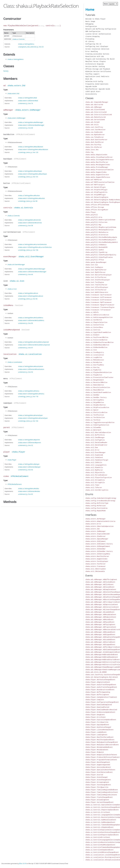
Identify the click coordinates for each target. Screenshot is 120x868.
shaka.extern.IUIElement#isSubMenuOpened (34, 345)
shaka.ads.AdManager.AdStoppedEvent (100, 645)
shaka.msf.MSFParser (94, 180)
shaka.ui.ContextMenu (94, 327)
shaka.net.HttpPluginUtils (96, 192)
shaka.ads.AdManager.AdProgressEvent (101, 627)
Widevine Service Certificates (98, 71)
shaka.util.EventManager (31, 257)
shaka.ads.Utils (92, 125)
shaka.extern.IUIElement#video (29, 491)
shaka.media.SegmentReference (98, 177)
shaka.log (89, 152)
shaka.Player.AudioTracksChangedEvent (101, 687)
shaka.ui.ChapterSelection (96, 322)
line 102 (35, 421)
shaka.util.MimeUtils (94, 468)
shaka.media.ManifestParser (97, 162)
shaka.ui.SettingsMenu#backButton (31, 147)
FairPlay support (92, 74)
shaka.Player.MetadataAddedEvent (99, 747)
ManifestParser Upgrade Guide (98, 89)
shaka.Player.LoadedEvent (96, 732)
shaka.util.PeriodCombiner (96, 475)
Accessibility (91, 94)
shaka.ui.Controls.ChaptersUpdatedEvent (102, 810)
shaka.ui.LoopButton (94, 357)
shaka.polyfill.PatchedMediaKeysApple (101, 237)
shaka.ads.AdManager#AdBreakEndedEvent (102, 655)
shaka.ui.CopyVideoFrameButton (98, 332)
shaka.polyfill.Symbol (95, 250)
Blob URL (89, 79)
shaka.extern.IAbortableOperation (99, 526)
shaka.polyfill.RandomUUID (96, 247)
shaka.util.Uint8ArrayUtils (97, 490)
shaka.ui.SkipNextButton (95, 405)
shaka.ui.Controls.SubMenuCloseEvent (101, 820)
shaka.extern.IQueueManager (97, 539)
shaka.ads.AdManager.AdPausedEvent (100, 622)
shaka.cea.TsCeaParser (95, 137)
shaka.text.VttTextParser (96, 290)
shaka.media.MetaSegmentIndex (98, 165)
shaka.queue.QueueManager (96, 262)
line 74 (30, 103)
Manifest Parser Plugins (95, 61)
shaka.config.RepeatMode (95, 511)
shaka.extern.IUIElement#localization (31, 369)
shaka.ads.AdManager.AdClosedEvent (100, 587)
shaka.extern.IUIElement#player (29, 467)
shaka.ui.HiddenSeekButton (96, 347)
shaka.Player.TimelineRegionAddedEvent (102, 790)
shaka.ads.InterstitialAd (96, 112)
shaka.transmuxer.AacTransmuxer (99, 295)
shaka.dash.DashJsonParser (96, 140)
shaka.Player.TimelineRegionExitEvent (101, 795)
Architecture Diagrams (95, 64)
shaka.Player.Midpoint (95, 752)
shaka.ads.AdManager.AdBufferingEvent (101, 580)
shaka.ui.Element (92, 335)
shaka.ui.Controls (19, 39)
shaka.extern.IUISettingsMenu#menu (31, 394)
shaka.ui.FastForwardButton (97, 337)
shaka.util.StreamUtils (95, 480)
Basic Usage (90, 21)
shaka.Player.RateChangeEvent (98, 762)
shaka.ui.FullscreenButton (96, 340)
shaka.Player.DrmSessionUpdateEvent (100, 712)
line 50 (30, 372)
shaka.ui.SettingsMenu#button (29, 195)
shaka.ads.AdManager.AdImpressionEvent (102, 605)
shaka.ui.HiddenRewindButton (97, 345)
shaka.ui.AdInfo (92, 312)
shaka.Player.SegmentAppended (98, 765)
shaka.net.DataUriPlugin (95, 187)
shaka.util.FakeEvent (94, 458)
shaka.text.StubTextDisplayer (98, 280)
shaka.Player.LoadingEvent (96, 735)
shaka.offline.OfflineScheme (97, 205)
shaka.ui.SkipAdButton (95, 402)
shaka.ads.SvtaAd (92, 122)
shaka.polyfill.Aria (94, 217)
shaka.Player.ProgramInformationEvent (101, 760)
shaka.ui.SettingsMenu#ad (28, 98)
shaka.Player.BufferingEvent (97, 695)
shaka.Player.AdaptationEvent (98, 682)
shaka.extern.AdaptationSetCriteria (100, 521)
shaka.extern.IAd (17, 86)
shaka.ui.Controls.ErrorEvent (98, 812)
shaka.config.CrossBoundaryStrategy (100, 501)
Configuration (91, 26)
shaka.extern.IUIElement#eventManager (32, 272)
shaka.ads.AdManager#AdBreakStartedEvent (103, 660)
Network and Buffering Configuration (101, 29)
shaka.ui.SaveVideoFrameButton (98, 392)
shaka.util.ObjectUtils (95, 473)
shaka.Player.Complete (95, 700)
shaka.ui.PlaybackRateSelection (99, 372)
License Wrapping (92, 36)
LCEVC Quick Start (93, 92)
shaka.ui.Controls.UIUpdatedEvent (99, 827)
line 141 (35, 177)
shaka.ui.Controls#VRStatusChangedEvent (102, 852)
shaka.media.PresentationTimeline (99, 170)
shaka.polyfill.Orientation (97, 235)
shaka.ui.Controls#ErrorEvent (98, 837)
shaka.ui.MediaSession (95, 360)
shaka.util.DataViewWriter (96, 445)
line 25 (41, 47)
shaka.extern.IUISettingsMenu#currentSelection (35, 247)
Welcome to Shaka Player (95, 19)
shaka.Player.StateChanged (96, 777)
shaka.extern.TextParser (95, 564)
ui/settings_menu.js (25, 152)
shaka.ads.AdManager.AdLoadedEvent (100, 612)
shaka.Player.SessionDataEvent (98, 767)
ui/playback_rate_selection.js (28, 47)
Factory (6, 71)
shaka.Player (19, 452)
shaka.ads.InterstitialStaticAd (99, 115)
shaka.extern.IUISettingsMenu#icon (31, 296)
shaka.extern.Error (93, 524)
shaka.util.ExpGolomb (94, 455)
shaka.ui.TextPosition (95, 415)
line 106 (35, 250)
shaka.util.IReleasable (95, 571)
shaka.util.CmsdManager (95, 437)
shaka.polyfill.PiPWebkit (96, 245)
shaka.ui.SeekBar (92, 395)
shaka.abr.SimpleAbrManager (97, 102)
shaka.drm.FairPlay (93, 145)
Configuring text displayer (97, 46)
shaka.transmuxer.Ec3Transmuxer (99, 300)
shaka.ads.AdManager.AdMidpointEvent (101, 617)
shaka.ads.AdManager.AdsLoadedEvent (100, 640)
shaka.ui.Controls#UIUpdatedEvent (99, 850)
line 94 (35, 299)
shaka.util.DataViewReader (96, 442)
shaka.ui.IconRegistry (95, 352)
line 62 (30, 494)
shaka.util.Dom (92, 448)
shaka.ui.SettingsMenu (26, 44)
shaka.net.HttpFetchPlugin (96, 190)
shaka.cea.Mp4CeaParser (95, 135)
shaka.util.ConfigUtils (95, 440)
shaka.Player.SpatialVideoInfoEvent (100, 770)
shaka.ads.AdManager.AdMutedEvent (99, 620)
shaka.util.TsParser (94, 488)
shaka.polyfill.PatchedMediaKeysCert (101, 240)
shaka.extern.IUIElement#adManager (31, 125)
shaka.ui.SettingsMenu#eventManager (32, 269)
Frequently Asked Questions (97, 84)
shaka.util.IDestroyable (95, 569)
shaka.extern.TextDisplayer (97, 561)
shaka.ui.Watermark (93, 430)
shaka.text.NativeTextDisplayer (99, 275)
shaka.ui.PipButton (93, 370)
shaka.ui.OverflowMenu (95, 365)
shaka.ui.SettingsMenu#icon (28, 293)
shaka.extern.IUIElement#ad (28, 101)
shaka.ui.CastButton (94, 320)
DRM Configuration (93, 31)
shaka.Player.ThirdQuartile (97, 787)
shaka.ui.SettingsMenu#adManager (31, 122)
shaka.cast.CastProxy (94, 127)
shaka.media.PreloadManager (97, 167)
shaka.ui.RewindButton (95, 390)
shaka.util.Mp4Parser (94, 470)
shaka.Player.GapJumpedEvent (97, 725)
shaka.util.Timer (92, 485)
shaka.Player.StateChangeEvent (98, 780)
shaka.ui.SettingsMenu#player (29, 464)
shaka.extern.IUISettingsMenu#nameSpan (33, 418)
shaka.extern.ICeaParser (95, 536)
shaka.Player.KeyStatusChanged (98, 727)
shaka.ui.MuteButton (94, 362)
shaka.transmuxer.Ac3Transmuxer (99, 297)
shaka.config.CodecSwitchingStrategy (101, 498)
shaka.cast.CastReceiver (95, 130)
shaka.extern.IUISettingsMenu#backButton (33, 149)
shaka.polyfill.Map (93, 225)
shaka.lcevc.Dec (92, 150)
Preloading (90, 39)
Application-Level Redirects (97, 76)
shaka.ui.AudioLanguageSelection (99, 317)
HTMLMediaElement (20, 476)
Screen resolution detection (97, 49)
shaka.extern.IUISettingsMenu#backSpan (33, 174)
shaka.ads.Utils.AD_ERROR (96, 672)
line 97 (30, 348)
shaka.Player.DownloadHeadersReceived (101, 710)
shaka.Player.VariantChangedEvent (99, 802)
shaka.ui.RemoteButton (95, 385)
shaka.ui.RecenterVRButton (96, 382)
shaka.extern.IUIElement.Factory (99, 544)
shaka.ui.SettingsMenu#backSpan (30, 171)
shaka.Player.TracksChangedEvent (99, 797)
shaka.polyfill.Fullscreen (96, 222)
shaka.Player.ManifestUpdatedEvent (100, 740)
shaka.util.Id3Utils (94, 463)
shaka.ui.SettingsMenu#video (29, 488)
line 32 (30, 445)
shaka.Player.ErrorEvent (95, 717)
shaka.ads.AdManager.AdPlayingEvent (100, 625)
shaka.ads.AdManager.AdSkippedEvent (100, 635)
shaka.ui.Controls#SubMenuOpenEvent (100, 845)
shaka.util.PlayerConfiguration (99, 478)
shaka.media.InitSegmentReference (99, 160)
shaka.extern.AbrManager (95, 519)
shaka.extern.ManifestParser (97, 556)
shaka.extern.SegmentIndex (96, 559)
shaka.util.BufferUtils (95, 435)
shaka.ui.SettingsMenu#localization (31, 366)
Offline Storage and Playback (98, 69)
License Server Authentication (98, 34)
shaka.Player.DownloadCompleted (99, 705)
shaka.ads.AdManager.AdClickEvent (99, 585)
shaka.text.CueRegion (94, 267)
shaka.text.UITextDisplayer (97, 287)
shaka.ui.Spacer (92, 410)
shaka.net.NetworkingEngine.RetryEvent (102, 677)
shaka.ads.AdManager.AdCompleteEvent (101, 590)
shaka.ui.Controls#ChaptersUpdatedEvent (102, 835)
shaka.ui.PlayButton (94, 375)
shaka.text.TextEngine (95, 282)
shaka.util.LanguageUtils (96, 465)
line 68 (30, 128)
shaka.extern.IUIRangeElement (98, 546)
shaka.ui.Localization (30, 354)
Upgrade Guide (91, 86)
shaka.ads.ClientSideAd (95, 110)
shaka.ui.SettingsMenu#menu (29, 391)
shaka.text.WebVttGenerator (97, 292)
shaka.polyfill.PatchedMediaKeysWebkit (102, 242)
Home (90, 9)
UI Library (90, 41)
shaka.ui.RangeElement (95, 380)
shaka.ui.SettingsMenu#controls (29, 220)
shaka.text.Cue (92, 265)
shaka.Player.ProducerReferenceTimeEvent (103, 757)
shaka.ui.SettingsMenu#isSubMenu (31, 318)
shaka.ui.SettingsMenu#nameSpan (30, 415)
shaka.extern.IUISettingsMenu (98, 554)
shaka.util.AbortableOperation (98, 432)
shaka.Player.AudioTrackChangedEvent (101, 685)
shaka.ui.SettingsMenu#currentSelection (32, 244)
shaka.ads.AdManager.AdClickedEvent (100, 582)
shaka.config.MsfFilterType (97, 503)
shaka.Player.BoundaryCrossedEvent (100, 690)
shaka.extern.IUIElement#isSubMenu (31, 320)
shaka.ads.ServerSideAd (95, 120)
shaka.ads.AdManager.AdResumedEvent (100, 632)
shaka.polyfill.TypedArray (96, 252)
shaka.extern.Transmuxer (95, 566)
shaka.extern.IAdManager (28, 110)
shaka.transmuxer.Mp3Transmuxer (99, 302)
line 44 (30, 274)
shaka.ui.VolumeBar (93, 427)
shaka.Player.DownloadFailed (97, 707)
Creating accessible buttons (97, 54)
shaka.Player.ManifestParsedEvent (99, 737)
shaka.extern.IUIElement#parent (30, 442)
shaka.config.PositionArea (96, 508)
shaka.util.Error (92, 450)
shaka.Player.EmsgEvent (95, 715)
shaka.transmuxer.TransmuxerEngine (100, 307)
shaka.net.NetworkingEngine (97, 197)
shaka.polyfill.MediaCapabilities (99, 230)
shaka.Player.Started (94, 775)
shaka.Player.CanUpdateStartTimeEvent (101, 697)
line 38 (30, 225)
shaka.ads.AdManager (94, 107)
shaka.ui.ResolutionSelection (98, 387)
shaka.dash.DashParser (95, 142)
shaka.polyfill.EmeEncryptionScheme (100, 220)
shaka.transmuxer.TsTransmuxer (98, 310)
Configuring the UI (93, 44)
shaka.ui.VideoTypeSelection (97, 425)
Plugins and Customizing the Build (100, 59)
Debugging (89, 24)
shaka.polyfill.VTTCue (95, 260)
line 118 (35, 397)
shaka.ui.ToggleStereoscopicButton (100, 422)
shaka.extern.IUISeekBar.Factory (99, 551)
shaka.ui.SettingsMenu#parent (29, 440)
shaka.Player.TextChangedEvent (98, 785)
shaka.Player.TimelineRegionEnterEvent (102, 792)
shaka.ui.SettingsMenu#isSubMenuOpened (33, 342)
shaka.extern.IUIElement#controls (30, 223)
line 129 (35, 152)
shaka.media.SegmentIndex (96, 172)
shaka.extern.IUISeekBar (95, 549)
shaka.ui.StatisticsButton (96, 412)
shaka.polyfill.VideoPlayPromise (99, 257)
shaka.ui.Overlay (92, 367)
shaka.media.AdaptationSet (96, 155)
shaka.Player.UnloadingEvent (97, 800)
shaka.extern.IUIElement (95, 541)
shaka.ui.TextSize (93, 420)
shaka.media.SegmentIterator (97, 175)
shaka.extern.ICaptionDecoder (98, 534)
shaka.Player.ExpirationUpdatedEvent (101, 720)
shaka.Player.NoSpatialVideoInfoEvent (101, 755)
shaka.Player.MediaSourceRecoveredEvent (102, 745)
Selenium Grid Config (94, 81)
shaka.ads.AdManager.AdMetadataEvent (101, 615)
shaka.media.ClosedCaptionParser (99, 157)
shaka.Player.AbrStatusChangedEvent (100, 680)
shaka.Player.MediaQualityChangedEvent (102, 742)
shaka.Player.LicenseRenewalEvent (99, 730)
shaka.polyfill (92, 215)
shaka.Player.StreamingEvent (97, 782)
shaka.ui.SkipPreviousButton (97, 407)
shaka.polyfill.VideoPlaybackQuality (101, 255)
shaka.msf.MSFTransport (95, 185)
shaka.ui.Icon (17, 281)
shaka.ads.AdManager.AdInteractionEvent (102, 607)
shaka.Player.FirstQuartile (97, 722)
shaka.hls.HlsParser (94, 147)
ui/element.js (23, 103)
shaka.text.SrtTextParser (96, 277)
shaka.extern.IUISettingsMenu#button (32, 198)
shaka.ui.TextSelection (95, 417)
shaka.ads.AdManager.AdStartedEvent (100, 642)
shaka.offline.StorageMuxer (97, 210)
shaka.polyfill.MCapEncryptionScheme (101, 227)
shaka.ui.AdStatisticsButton (97, 315)
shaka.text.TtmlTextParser (96, 285)
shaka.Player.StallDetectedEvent (99, 772)
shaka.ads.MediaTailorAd (95, 117)
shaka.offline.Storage (95, 207)
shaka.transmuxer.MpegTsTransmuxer (100, 305)
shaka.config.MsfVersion (95, 506)
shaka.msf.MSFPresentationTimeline (100, 182)
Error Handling (92, 51)
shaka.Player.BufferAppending (98, 692)
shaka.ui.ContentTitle (95, 325)
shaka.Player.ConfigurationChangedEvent (102, 702)
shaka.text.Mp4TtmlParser (96, 270)
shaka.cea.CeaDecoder (94, 132)
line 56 (30, 470)
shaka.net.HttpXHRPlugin (95, 195)
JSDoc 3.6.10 (23, 864)
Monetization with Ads (95, 56)
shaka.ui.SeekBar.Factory (96, 397)
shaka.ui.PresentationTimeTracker (99, 377)
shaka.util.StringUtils (95, 483)
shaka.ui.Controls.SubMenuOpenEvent (100, 822)
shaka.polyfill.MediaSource (97, 232)
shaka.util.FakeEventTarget (97, 460)
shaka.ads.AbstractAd (94, 105)
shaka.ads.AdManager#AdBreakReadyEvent (102, 657)
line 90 (35, 201)
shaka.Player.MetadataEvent (97, 750)
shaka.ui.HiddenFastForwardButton (99, 342)
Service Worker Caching (95, 66)
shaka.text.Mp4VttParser (95, 272)
